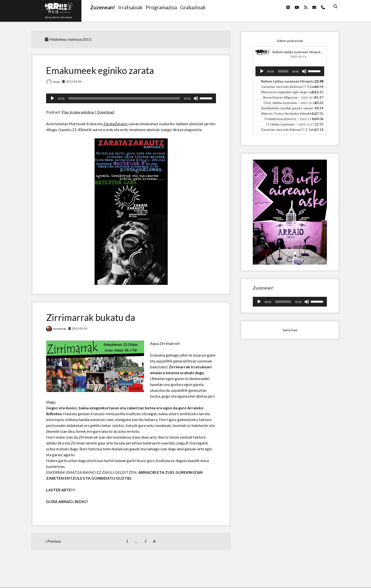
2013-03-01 (80, 328)
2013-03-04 (74, 81)
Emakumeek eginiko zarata (100, 70)
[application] (131, 98)
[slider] (124, 98)
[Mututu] (196, 98)
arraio (56, 82)
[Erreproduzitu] (52, 98)
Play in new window (78, 112)
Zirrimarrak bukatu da (91, 317)
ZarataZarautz (116, 124)
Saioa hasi (290, 330)
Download (105, 112)
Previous (54, 541)
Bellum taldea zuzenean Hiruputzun (299, 52)
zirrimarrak (59, 329)
